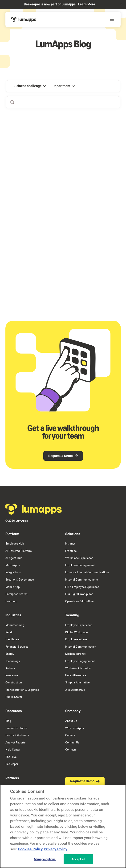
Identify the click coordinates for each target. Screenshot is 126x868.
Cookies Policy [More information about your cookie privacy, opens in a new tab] (30, 849)
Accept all (78, 859)
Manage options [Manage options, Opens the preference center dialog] (45, 859)
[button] (121, 4)
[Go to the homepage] (34, 509)
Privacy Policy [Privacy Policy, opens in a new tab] (56, 849)
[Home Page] (24, 19)
